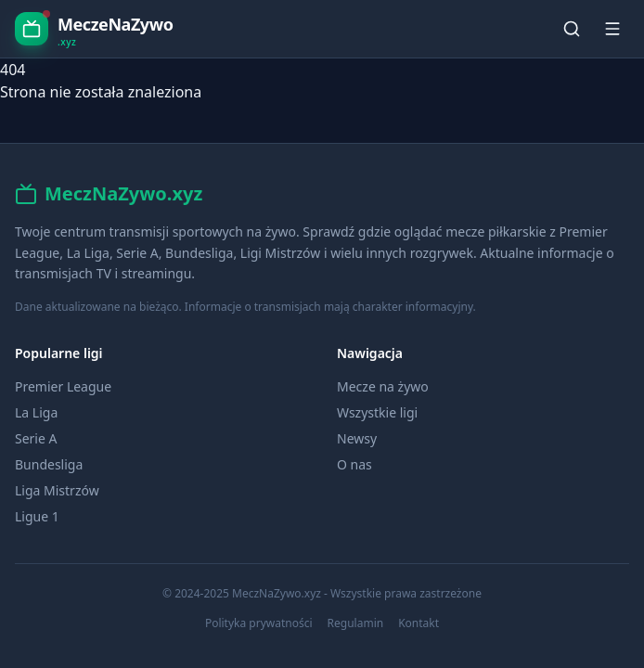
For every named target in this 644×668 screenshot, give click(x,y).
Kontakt (419, 623)
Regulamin (356, 623)
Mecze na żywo (383, 386)
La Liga (36, 412)
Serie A (36, 438)
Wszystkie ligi (377, 412)
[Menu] (612, 29)
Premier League (63, 386)
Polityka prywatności (259, 623)
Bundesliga (49, 464)
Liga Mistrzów (57, 490)
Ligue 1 (37, 516)
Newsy (357, 438)
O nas (354, 464)
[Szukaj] (572, 29)
